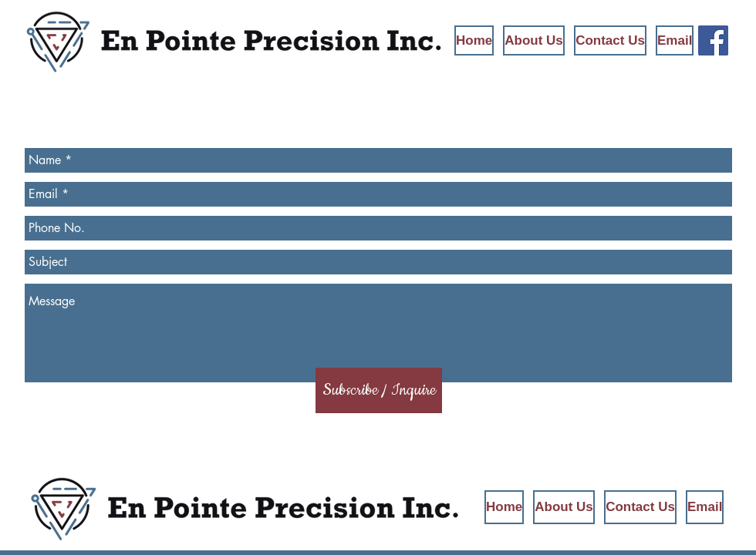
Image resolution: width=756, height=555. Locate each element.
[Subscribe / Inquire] (379, 390)
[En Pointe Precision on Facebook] (713, 40)
